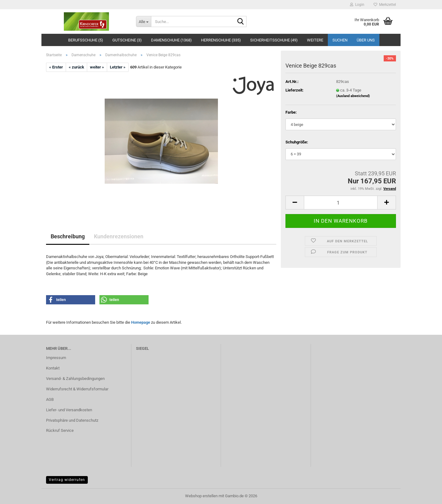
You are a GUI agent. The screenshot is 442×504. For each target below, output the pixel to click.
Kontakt (53, 368)
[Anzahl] (341, 203)
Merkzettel (385, 5)
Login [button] (357, 5)
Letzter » (118, 67)
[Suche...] (143, 21)
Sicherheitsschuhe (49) (274, 40)
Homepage (141, 322)
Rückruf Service (60, 430)
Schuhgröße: (297, 142)
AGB (50, 399)
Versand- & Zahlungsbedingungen (75, 379)
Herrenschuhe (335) (221, 40)
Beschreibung (68, 236)
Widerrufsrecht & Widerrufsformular (77, 389)
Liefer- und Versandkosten (69, 410)
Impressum (56, 358)
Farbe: (291, 112)
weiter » (97, 67)
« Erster (56, 67)
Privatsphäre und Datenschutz (72, 420)
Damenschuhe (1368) (171, 40)
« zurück (76, 67)
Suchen (340, 40)
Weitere (315, 40)
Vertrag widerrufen (67, 480)
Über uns (366, 40)
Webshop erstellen (201, 496)
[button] (295, 203)
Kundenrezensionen (119, 236)
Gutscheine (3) (127, 40)
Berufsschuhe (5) (86, 40)
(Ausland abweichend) (353, 96)
